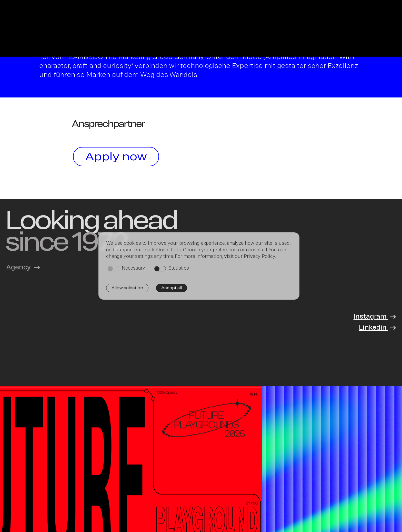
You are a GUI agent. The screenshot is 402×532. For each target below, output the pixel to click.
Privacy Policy (259, 256)
